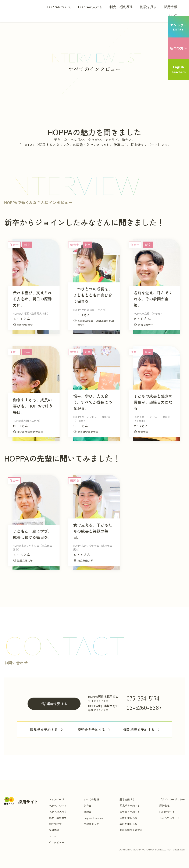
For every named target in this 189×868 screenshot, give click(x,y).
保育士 (88, 805)
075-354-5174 (143, 698)
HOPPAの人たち (90, 7)
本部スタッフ (91, 824)
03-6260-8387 (144, 707)
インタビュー (56, 842)
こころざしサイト (170, 818)
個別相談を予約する (142, 730)
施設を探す (148, 7)
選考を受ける (54, 704)
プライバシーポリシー (172, 799)
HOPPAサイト (167, 812)
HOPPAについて (59, 7)
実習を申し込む (128, 824)
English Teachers (93, 818)
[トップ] (24, 11)
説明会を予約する (94, 730)
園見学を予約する (47, 730)
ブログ (172, 15)
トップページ (56, 799)
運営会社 (164, 805)
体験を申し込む (128, 818)
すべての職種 (91, 799)
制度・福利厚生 (121, 7)
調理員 (88, 812)
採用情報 (170, 7)
